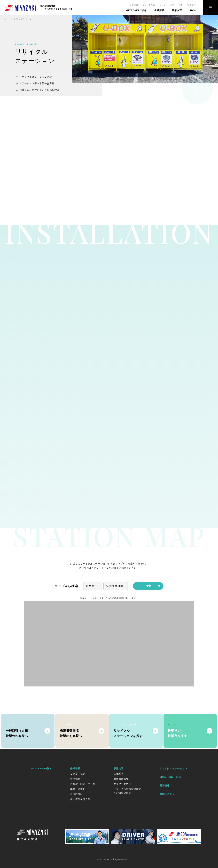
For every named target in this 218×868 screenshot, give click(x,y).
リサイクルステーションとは (34, 79)
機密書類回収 (121, 779)
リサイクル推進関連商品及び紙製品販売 (127, 791)
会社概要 (75, 779)
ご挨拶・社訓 (78, 774)
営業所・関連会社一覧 (83, 784)
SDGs (193, 10)
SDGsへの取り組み (170, 777)
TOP (5, 19)
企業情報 (159, 10)
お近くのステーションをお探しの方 (38, 91)
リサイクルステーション (154, 5)
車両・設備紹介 (79, 789)
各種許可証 (76, 794)
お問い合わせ (177, 5)
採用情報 (192, 5)
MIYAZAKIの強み (136, 10)
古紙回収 (119, 774)
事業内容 (177, 10)
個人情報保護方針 (80, 799)
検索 (153, 586)
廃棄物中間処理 (122, 784)
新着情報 (134, 5)
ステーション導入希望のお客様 (35, 85)
